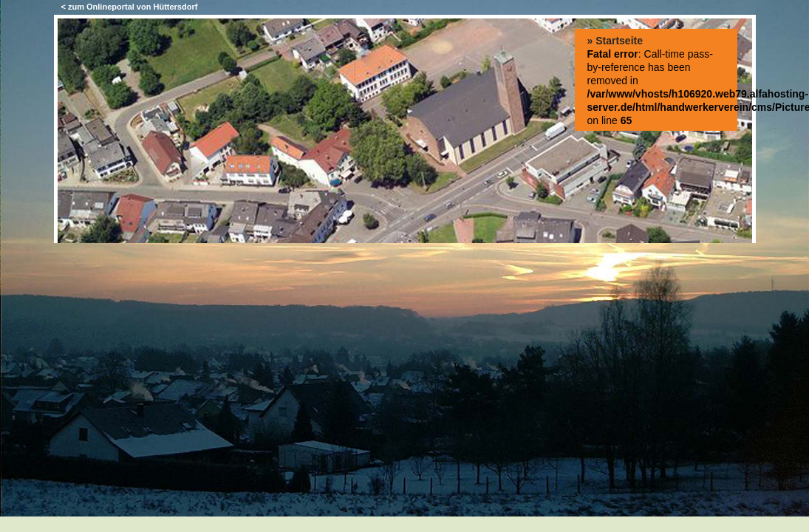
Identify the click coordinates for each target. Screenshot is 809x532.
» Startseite (615, 41)
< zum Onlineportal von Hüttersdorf (130, 7)
